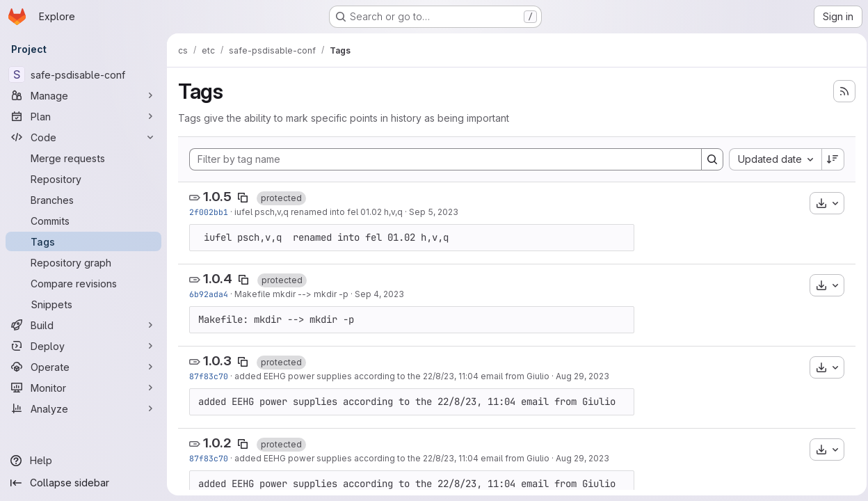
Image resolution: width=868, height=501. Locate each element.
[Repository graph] (83, 262)
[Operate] (83, 367)
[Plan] (83, 116)
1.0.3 (217, 361)
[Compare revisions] (83, 283)
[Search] (708, 159)
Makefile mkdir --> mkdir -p (291, 294)
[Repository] (83, 179)
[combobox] (771, 159)
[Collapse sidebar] (83, 483)
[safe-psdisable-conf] (83, 74)
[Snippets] (83, 304)
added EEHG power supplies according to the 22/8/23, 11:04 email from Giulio (392, 376)
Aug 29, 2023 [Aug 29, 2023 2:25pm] (582, 376)
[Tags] (83, 241)
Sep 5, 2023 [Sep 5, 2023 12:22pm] (434, 212)
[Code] (83, 137)
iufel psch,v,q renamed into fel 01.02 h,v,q (319, 212)
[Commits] (83, 221)
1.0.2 (217, 443)
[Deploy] (83, 346)
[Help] (83, 461)
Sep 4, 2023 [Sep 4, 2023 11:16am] (379, 294)
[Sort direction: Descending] (829, 159)
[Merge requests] (83, 158)
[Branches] (83, 200)
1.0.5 (217, 197)
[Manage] (83, 95)
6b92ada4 (209, 294)
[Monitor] (83, 388)
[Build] (83, 325)
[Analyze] (83, 408)
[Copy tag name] (243, 198)
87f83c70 (209, 376)
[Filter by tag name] (443, 159)
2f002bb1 (209, 212)
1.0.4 (218, 279)
